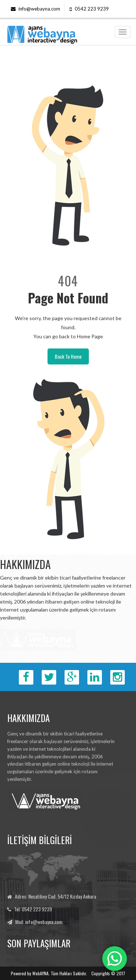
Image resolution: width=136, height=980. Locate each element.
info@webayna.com (39, 9)
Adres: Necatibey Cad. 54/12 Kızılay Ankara (55, 896)
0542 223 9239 (92, 9)
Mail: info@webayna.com (39, 922)
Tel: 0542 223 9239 (33, 909)
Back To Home (68, 356)
